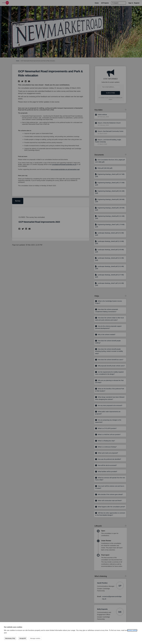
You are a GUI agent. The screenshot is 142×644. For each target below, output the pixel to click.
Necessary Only (10, 638)
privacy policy (132, 630)
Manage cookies (35, 638)
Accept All (23, 638)
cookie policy (11, 633)
